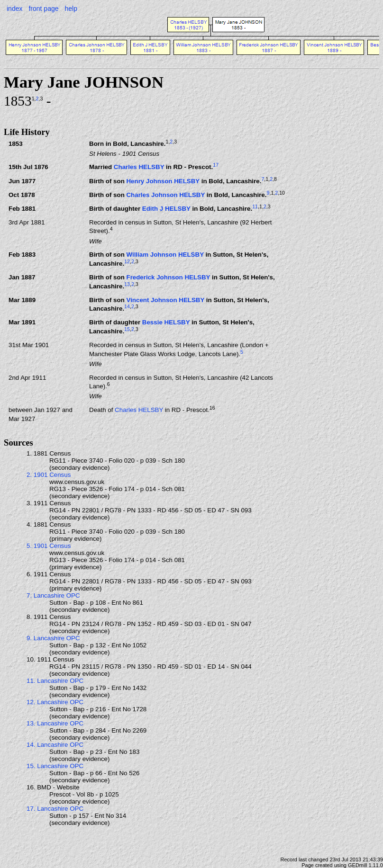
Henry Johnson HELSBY (163, 181)
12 (127, 261)
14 (127, 306)
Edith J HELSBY (166, 209)
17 (216, 165)
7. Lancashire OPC (53, 595)
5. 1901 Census (49, 546)
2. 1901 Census (49, 475)
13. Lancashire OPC (55, 723)
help (71, 9)
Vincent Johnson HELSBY (165, 300)
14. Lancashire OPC (55, 745)
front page (43, 9)
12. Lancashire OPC (55, 702)
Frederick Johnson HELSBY (168, 277)
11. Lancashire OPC (55, 681)
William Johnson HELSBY (165, 255)
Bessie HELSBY (166, 322)
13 (127, 284)
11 (255, 206)
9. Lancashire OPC (53, 638)
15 (127, 329)
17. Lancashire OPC (55, 809)
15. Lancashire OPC (55, 766)
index (14, 9)
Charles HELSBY (139, 167)
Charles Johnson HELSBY (165, 195)
